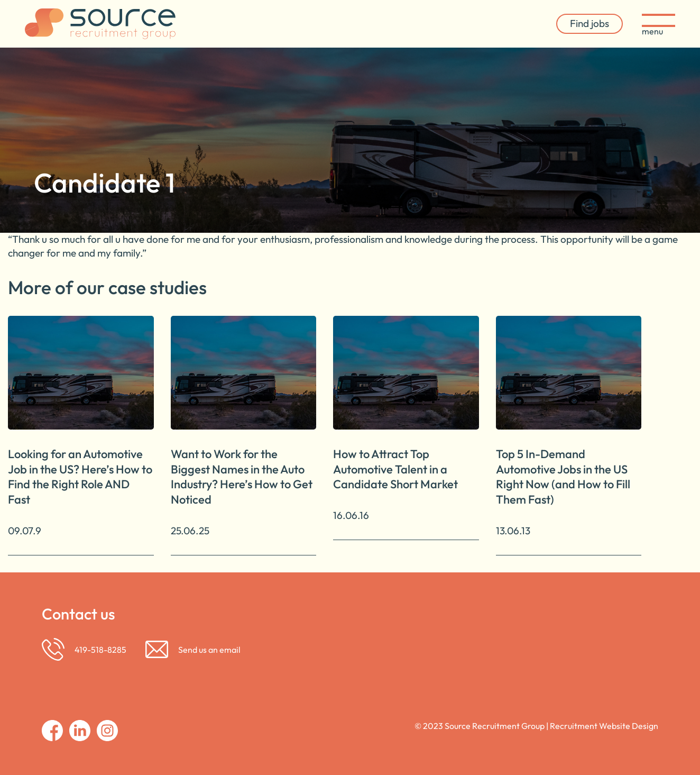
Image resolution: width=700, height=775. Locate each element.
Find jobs (590, 23)
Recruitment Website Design (604, 726)
